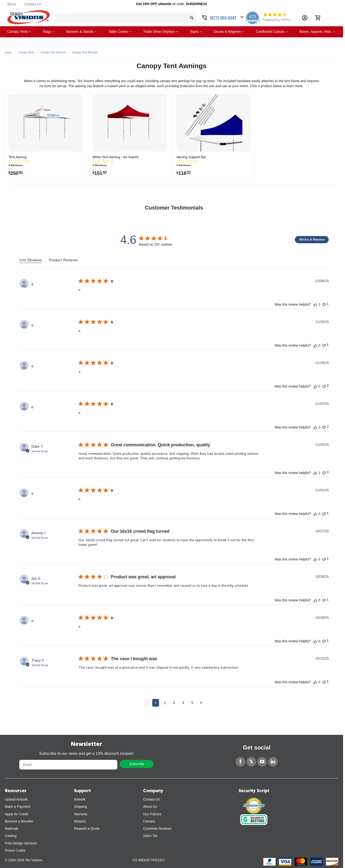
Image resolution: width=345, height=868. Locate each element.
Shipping (81, 807)
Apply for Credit (16, 814)
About (12, 4)
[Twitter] (251, 762)
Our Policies (152, 814)
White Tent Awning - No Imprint (116, 157)
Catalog (11, 836)
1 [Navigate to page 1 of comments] (156, 703)
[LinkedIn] (273, 762)
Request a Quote (87, 829)
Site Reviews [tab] (31, 260)
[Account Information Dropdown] (305, 18)
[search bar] (126, 18)
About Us (150, 807)
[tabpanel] (174, 497)
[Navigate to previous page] (147, 703)
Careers (149, 821)
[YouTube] (262, 762)
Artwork (80, 799)
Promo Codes (15, 850)
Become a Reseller (19, 821)
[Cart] (318, 18)
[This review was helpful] (315, 304)
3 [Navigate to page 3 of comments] (174, 703)
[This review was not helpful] (324, 304)
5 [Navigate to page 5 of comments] (192, 703)
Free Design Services (21, 843)
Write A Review (312, 240)
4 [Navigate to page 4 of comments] (183, 703)
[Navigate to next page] (201, 703)
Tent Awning (17, 157)
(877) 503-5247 (223, 18)
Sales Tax (150, 836)
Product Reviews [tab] (63, 260)
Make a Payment (17, 807)
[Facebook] (240, 762)
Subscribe (137, 764)
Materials (12, 829)
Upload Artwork (16, 799)
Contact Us (33, 4)
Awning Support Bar (191, 157)
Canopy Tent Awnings (85, 52)
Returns (80, 821)
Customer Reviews (157, 829)
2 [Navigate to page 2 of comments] (165, 703)
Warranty (81, 814)
